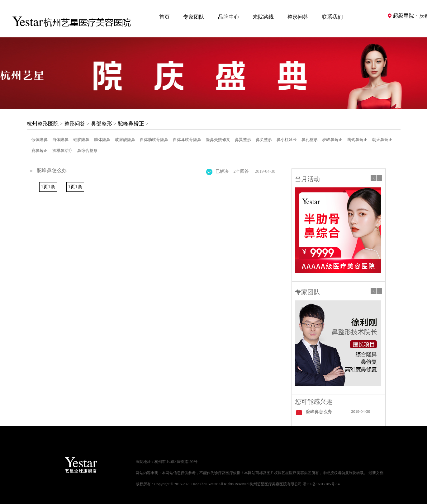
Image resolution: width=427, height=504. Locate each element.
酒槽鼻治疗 (62, 151)
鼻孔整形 (310, 140)
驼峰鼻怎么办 (52, 170)
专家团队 (194, 17)
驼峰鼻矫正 (131, 124)
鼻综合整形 (87, 151)
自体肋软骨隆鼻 (154, 140)
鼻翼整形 (243, 140)
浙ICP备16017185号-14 (321, 484)
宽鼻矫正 (40, 151)
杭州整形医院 (43, 124)
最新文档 (376, 473)
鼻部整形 (102, 124)
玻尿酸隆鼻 (125, 140)
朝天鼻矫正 (382, 140)
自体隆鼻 (60, 140)
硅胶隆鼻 (81, 140)
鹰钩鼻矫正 (357, 140)
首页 (164, 17)
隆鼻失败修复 (218, 140)
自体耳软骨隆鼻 (187, 140)
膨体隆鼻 (102, 140)
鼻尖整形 (264, 140)
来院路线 (263, 17)
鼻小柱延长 (287, 140)
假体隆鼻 (40, 140)
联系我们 (332, 17)
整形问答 (298, 17)
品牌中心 (229, 17)
